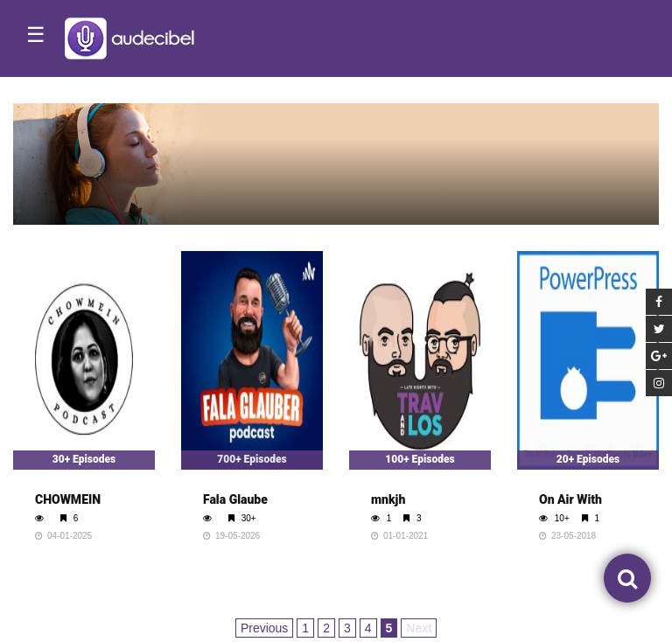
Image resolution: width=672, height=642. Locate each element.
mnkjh (388, 499)
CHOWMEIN (68, 499)
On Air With (570, 499)
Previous (264, 628)
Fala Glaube (235, 499)
